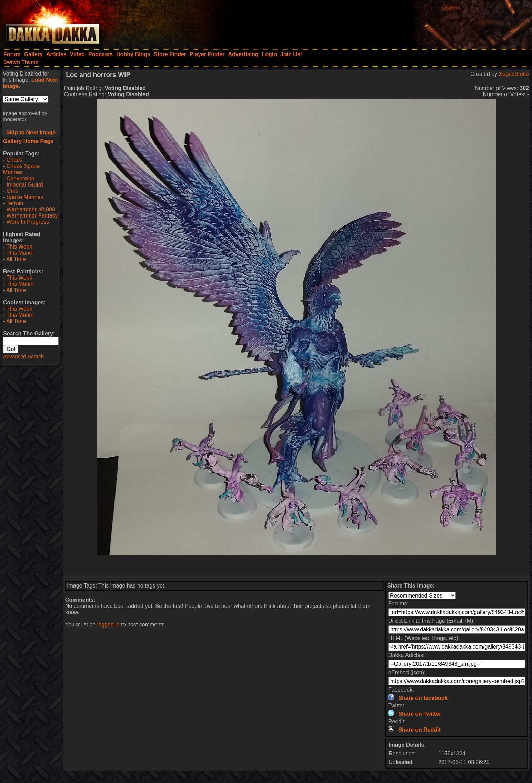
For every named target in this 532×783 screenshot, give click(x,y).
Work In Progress (28, 222)
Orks (12, 191)
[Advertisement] (439, 22)
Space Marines (25, 197)
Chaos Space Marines (21, 169)
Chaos (14, 160)
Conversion (21, 178)
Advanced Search (23, 356)
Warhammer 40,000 (31, 209)
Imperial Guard (25, 185)
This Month (20, 253)
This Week (19, 247)
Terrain (15, 203)
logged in (108, 625)
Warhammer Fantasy (32, 216)
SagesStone (514, 74)
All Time (16, 259)
